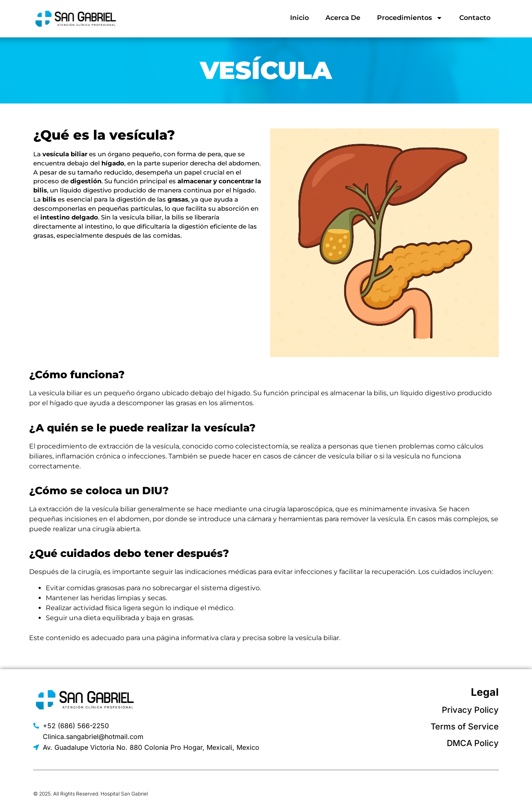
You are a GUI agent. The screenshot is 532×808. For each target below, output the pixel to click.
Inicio (299, 18)
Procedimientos (410, 18)
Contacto (475, 18)
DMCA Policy (473, 743)
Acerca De (343, 18)
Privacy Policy (470, 710)
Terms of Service (465, 727)
